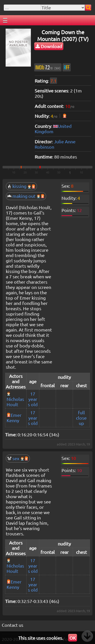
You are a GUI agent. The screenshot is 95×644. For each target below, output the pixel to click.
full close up (81, 418)
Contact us (13, 625)
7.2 (48, 67)
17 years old (33, 399)
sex (18, 458)
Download (49, 46)
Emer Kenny (14, 418)
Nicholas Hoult (15, 402)
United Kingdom (53, 129)
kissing (21, 186)
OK (73, 638)
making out (26, 196)
